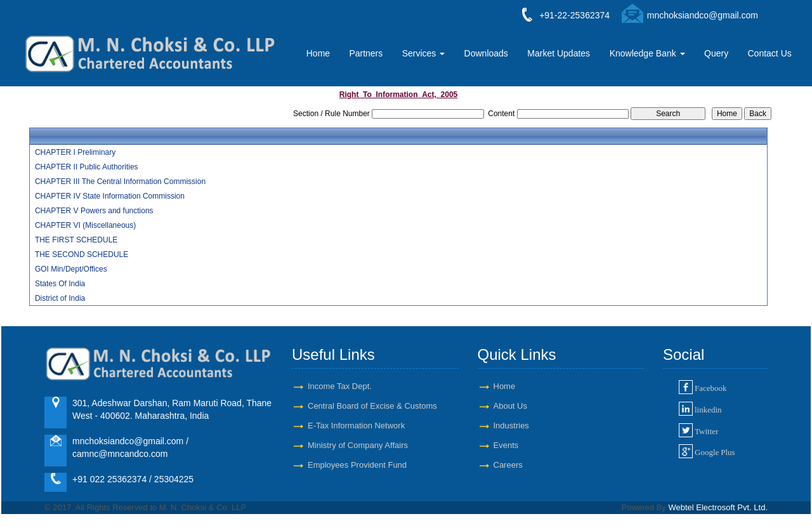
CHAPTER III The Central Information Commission (120, 181)
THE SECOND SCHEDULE (82, 254)
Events (506, 445)
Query (716, 53)
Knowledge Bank (647, 53)
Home (318, 53)
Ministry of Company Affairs (358, 445)
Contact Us (770, 53)
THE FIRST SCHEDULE (76, 240)
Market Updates (559, 53)
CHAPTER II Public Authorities (87, 167)
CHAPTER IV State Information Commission (110, 196)
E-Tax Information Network (356, 426)
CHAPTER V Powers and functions (94, 211)
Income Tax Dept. (340, 386)
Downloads (486, 53)
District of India (60, 298)
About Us (510, 406)
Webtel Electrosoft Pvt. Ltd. (718, 507)
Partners (366, 53)
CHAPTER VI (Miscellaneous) (85, 225)
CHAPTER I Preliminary (75, 152)
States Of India (60, 284)
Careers (508, 465)
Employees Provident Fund (357, 465)
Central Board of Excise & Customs (372, 406)
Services (424, 53)
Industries (511, 426)
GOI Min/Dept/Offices (71, 269)
